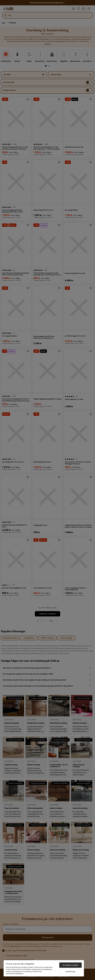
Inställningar (70, 971)
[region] (44, 968)
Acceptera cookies (70, 965)
